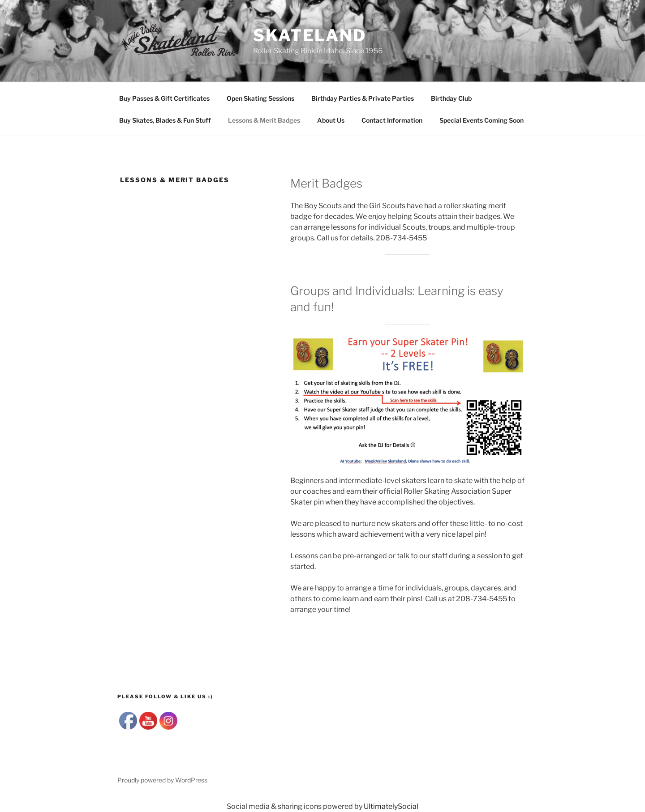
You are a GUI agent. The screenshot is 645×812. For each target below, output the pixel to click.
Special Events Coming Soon (482, 120)
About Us (331, 120)
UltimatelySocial (391, 806)
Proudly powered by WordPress (162, 780)
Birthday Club (451, 98)
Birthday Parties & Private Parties (363, 98)
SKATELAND (310, 35)
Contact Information (392, 120)
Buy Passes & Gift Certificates (164, 98)
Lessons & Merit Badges (264, 120)
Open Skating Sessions (260, 98)
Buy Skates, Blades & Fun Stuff (165, 120)
